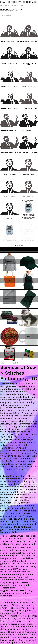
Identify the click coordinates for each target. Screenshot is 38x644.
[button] (32, 2)
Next (22, 245)
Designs (8, 6)
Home (2, 6)
